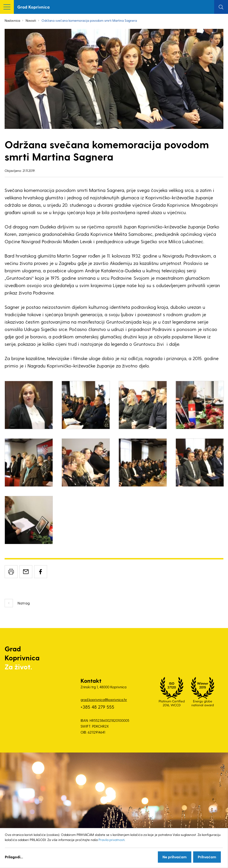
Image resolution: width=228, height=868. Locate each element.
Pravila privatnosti (112, 840)
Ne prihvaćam (175, 857)
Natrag (24, 603)
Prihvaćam (207, 857)
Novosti (31, 20)
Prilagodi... (14, 857)
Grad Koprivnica (33, 7)
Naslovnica (12, 20)
